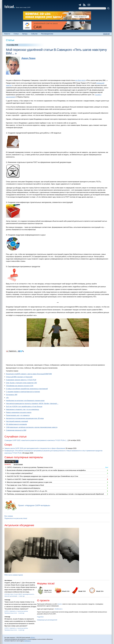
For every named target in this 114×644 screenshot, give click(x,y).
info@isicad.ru (59, 609)
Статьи (16, 34)
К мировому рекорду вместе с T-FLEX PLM (21, 380)
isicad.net (106, 34)
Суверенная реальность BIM (16, 430)
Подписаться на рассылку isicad (16, 518)
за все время (18, 464)
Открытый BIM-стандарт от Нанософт (19, 377)
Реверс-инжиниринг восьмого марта (19, 412)
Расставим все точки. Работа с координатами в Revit (25, 485)
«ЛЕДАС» (33, 638)
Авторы (25, 34)
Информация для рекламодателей (47, 620)
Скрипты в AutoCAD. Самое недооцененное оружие (25, 479)
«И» (7, 398)
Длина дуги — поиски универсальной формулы (23, 488)
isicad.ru (60, 604)
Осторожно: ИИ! (12, 395)
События (34, 34)
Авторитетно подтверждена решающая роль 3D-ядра (25, 418)
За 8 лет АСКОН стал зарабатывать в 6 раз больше (24, 407)
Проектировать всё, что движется (18, 415)
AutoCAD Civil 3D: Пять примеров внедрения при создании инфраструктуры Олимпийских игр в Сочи (42, 476)
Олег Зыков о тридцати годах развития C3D (21, 383)
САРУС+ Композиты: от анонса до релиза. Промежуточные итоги (30, 467)
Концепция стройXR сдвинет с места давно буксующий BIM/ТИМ (29, 374)
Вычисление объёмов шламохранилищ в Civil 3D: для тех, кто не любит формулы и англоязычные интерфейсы (46, 470)
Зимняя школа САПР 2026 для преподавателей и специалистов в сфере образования (35, 448)
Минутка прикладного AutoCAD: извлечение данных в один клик (29, 482)
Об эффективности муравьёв (16, 424)
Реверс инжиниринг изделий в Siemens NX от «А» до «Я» (27, 491)
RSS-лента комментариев (14, 575)
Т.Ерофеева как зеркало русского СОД (20, 386)
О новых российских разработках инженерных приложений (27, 389)
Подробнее (40, 617)
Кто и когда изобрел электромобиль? (20, 473)
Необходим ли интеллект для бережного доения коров (25, 401)
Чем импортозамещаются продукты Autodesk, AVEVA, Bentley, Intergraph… (32, 404)
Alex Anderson (8, 580)
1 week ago (22, 596)
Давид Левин (28, 58)
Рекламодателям (47, 34)
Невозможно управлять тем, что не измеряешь (23, 410)
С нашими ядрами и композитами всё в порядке (23, 392)
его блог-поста (80, 80)
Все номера (9, 516)
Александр (7, 600)
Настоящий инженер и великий (17, 421)
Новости (7, 34)
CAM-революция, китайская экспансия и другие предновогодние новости (32, 427)
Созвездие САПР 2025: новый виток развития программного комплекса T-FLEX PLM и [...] (36, 440)
